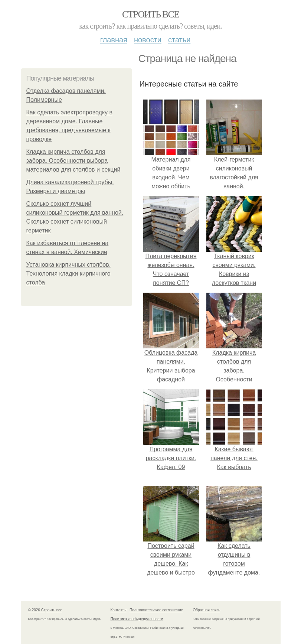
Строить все (150, 14)
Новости (148, 40)
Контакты (119, 610)
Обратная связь (207, 610)
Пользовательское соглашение (156, 610)
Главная (114, 40)
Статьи (179, 40)
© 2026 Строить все (45, 610)
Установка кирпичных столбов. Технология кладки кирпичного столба (69, 274)
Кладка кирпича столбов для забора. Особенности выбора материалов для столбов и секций (73, 161)
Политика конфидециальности (137, 619)
